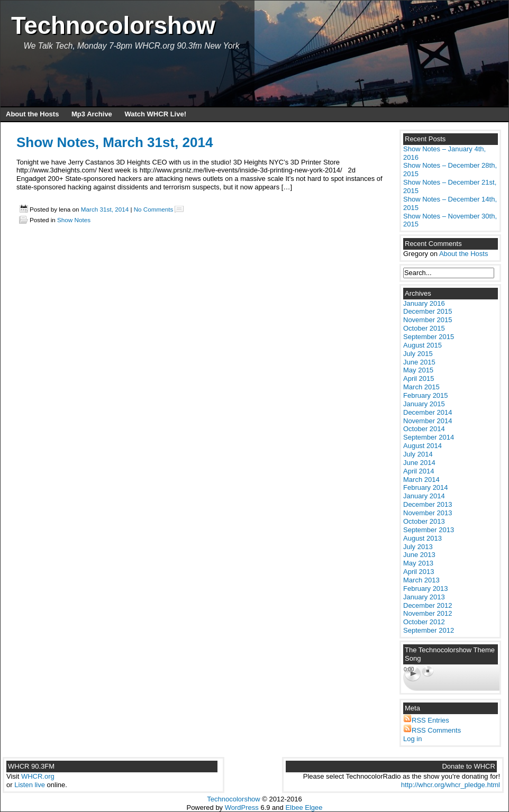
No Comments (154, 209)
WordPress (242, 808)
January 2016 (424, 303)
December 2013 (428, 504)
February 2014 (426, 487)
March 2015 (421, 387)
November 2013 (428, 513)
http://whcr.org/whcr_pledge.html (451, 785)
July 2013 (418, 547)
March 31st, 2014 (105, 209)
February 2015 (426, 395)
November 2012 (428, 613)
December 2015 (428, 311)
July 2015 (418, 354)
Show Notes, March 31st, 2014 (115, 142)
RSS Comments (436, 730)
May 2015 (418, 370)
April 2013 (419, 572)
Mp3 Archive (92, 114)
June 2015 (419, 362)
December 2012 (428, 605)
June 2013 (419, 555)
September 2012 (429, 630)
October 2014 (424, 429)
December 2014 (428, 412)
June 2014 (419, 463)
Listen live (30, 785)
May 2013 (418, 563)
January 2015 (424, 404)
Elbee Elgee (304, 808)
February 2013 (426, 589)
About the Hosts (32, 114)
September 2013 (429, 530)
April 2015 (419, 378)
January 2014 (424, 496)
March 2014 (421, 480)
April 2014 (419, 471)
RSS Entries (430, 720)
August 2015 (422, 345)
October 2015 (424, 328)
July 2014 (418, 454)
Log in (412, 739)
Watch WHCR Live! (155, 114)
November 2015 (428, 320)
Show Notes (74, 220)
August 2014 (422, 446)
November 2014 (428, 421)
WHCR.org (38, 776)
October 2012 (424, 622)
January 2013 (424, 597)
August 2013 (422, 538)
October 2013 (424, 521)
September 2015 (429, 337)
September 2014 (429, 437)
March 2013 (421, 580)
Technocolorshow (113, 26)
